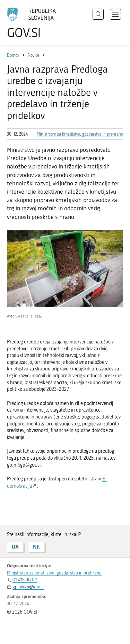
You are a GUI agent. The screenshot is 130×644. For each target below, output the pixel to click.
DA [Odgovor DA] (15, 547)
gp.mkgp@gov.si (28, 587)
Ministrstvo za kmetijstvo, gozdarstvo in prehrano (80, 134)
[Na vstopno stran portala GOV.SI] (35, 23)
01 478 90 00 (25, 580)
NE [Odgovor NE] (36, 547)
